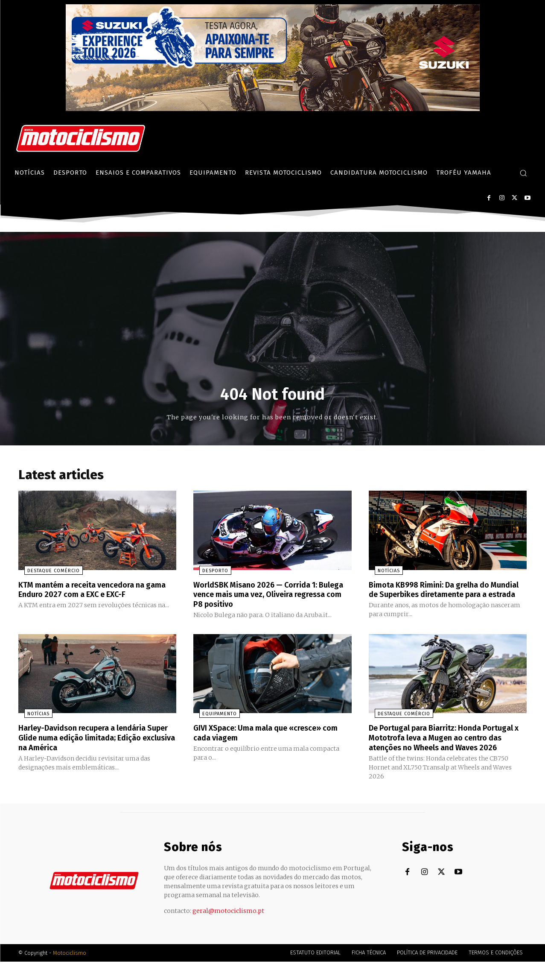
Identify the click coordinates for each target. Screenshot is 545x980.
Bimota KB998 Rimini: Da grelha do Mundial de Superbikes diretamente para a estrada (439, 596)
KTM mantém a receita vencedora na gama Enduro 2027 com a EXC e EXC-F (90, 591)
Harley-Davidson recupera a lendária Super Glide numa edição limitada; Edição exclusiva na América (90, 747)
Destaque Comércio (48, 573)
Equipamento (214, 724)
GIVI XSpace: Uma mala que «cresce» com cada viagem (265, 743)
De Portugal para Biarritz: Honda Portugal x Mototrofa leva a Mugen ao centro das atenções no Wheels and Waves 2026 (442, 752)
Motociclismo (70, 971)
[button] (523, 173)
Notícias (383, 573)
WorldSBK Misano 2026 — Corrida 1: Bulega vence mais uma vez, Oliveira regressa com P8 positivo (264, 596)
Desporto (209, 573)
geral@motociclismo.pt (228, 929)
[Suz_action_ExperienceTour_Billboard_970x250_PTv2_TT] (273, 109)
